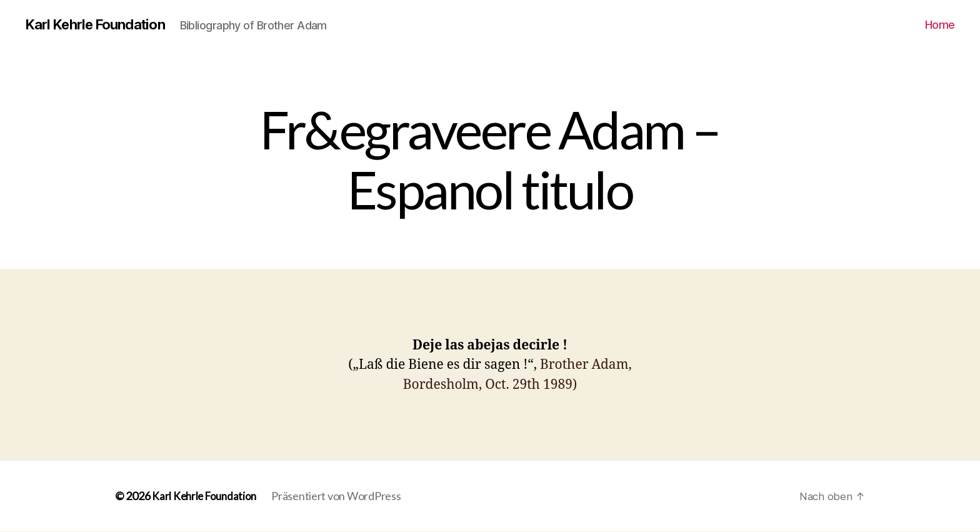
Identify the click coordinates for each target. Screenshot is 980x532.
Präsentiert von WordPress (341, 496)
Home (940, 25)
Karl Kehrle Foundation (101, 25)
